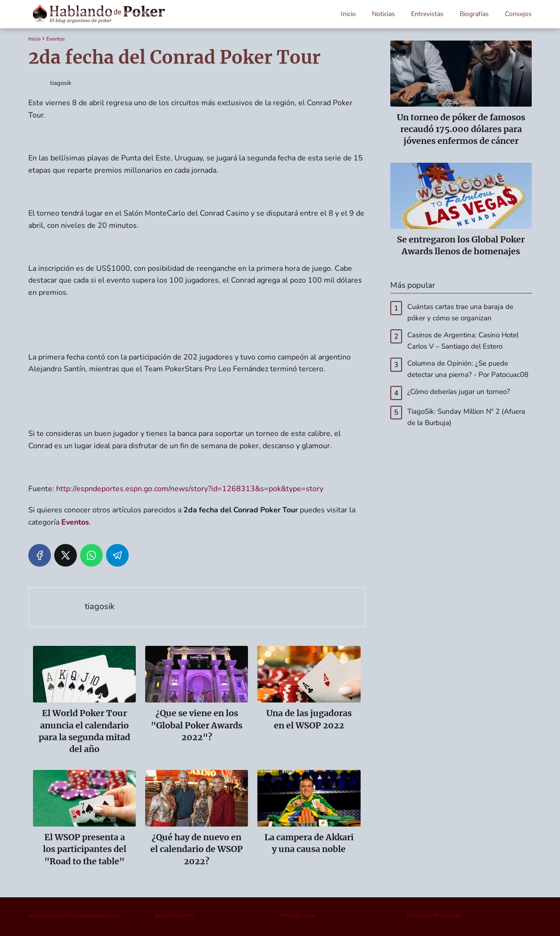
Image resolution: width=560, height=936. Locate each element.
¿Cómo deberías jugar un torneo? (459, 392)
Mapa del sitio (298, 915)
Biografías (474, 14)
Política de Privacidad (433, 915)
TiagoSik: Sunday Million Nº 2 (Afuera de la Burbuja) (466, 417)
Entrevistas (427, 14)
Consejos (518, 14)
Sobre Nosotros (174, 915)
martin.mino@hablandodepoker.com (74, 915)
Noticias (383, 14)
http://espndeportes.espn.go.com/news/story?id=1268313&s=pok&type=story (190, 489)
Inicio (348, 14)
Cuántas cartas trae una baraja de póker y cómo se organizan (460, 312)
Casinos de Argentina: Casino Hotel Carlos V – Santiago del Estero (463, 341)
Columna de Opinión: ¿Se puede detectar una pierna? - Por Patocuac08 (468, 369)
